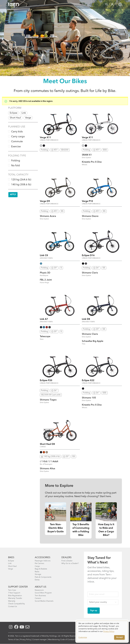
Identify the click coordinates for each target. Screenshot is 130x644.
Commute (17, 142)
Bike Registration (15, 596)
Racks (37, 572)
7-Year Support (14, 593)
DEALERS (66, 558)
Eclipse (14, 113)
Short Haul (15, 118)
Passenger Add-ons (43, 561)
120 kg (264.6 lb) (21, 180)
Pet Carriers (39, 563)
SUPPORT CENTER (18, 587)
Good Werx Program (43, 593)
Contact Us (13, 607)
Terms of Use (13, 640)
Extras (37, 580)
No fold (15, 166)
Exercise (16, 147)
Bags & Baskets (41, 569)
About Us (40, 587)
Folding (16, 161)
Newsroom (39, 590)
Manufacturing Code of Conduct (61, 640)
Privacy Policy (26, 640)
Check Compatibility (16, 604)
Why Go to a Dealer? (70, 563)
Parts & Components (43, 577)
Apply (13, 195)
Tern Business (40, 596)
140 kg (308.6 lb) (21, 185)
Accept (119, 637)
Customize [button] (83, 637)
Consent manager (40, 640)
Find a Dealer (67, 561)
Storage (38, 574)
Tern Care (12, 590)
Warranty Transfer (15, 598)
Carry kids (17, 132)
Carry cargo (18, 137)
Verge (28, 118)
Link (24, 113)
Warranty (12, 601)
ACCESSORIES (43, 558)
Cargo (37, 566)
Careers (38, 598)
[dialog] (102, 631)
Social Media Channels (44, 601)
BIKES (11, 558)
